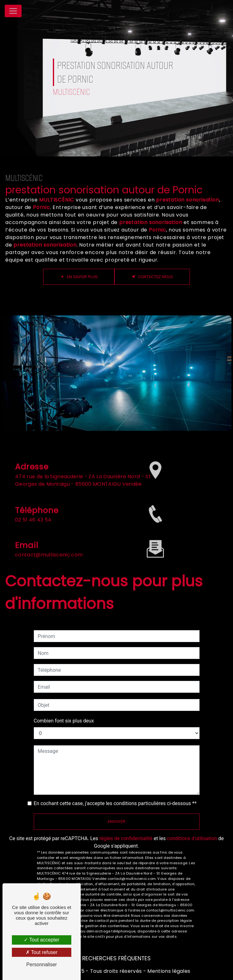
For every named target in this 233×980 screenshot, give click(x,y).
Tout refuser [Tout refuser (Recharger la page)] (42, 952)
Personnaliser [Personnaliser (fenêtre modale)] (42, 965)
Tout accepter (41, 940)
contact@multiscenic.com (49, 548)
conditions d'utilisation (192, 838)
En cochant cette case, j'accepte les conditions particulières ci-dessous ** (115, 803)
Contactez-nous (152, 277)
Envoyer (116, 822)
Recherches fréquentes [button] (116, 958)
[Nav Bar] (13, 11)
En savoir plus (79, 277)
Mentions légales (168, 971)
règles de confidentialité (126, 838)
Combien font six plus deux (64, 721)
